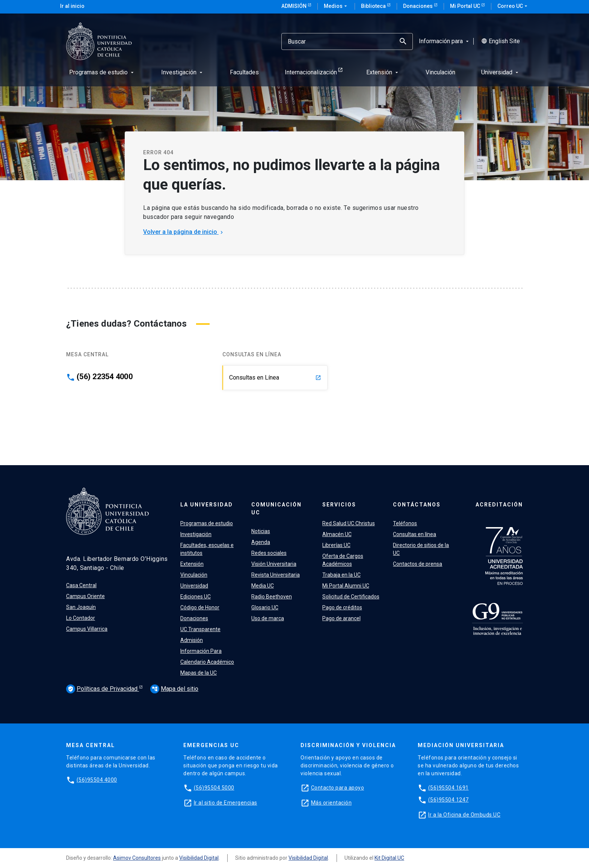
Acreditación (499, 505)
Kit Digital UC (389, 858)
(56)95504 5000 (214, 788)
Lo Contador (81, 618)
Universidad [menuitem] (501, 72)
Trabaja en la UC (341, 575)
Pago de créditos (342, 607)
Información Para (201, 651)
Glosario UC (265, 607)
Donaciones (418, 6)
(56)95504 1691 (449, 788)
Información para (445, 41)
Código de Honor (200, 607)
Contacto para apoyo (338, 788)
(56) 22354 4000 (105, 377)
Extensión (192, 564)
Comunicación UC (276, 509)
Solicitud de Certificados (351, 597)
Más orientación (332, 803)
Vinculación (194, 575)
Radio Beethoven (272, 597)
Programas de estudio (207, 523)
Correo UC (513, 6)
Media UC (263, 586)
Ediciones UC (196, 597)
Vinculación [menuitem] (440, 72)
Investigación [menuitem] (183, 72)
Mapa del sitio (174, 689)
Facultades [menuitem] (244, 72)
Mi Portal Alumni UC (346, 586)
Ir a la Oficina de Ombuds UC (464, 815)
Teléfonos (405, 523)
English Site (501, 41)
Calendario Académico (207, 662)
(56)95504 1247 (449, 800)
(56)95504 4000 (97, 780)
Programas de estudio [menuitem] (102, 72)
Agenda (261, 542)
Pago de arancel (341, 618)
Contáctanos (417, 505)
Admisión (294, 6)
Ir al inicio (72, 6)
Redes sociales (269, 553)
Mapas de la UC (199, 673)
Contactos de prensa (418, 564)
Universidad (194, 586)
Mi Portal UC (466, 6)
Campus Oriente (85, 596)
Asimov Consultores (137, 858)
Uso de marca (268, 618)
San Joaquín (81, 607)
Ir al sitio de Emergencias (226, 803)
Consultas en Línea (275, 377)
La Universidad (207, 505)
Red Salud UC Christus (349, 523)
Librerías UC (336, 545)
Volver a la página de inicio (184, 232)
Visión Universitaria (274, 564)
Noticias (261, 531)
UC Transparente (200, 629)
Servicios (339, 505)
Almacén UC (337, 534)
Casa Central (81, 585)
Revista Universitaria (276, 575)
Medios (336, 6)
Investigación (196, 534)
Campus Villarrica (87, 629)
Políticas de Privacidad (103, 689)
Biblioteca (374, 6)
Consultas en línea (415, 534)
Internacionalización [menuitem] (311, 72)
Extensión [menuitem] (383, 72)
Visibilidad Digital (199, 858)
